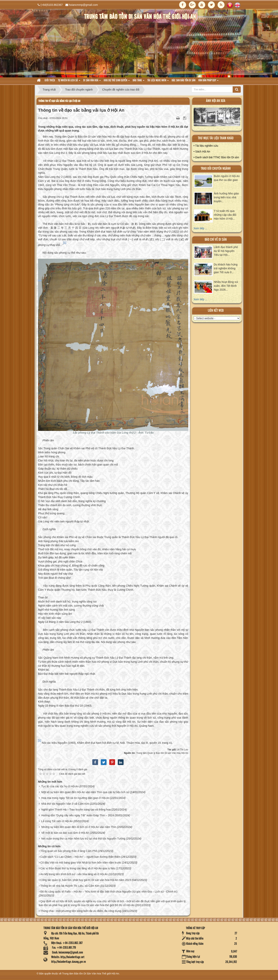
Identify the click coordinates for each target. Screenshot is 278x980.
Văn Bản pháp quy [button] (208, 82)
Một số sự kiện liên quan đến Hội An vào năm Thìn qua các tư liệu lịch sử (85, 792)
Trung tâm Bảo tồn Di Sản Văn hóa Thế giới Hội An (91, 974)
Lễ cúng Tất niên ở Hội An (57, 821)
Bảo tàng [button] (139, 82)
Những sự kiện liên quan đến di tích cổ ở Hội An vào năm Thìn (79, 827)
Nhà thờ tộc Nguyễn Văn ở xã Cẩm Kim (65, 804)
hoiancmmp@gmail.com (83, 5)
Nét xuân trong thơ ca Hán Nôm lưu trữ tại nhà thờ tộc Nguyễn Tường (83, 839)
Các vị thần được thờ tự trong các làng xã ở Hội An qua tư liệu (78, 868)
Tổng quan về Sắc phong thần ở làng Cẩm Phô (69, 851)
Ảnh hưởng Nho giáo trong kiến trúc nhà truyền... (226, 197)
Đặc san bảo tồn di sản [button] (183, 80)
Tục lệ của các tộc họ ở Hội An (60, 786)
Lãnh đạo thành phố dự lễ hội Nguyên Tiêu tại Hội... (226, 251)
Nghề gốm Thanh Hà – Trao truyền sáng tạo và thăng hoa (76, 810)
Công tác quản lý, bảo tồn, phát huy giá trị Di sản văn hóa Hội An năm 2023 (86, 880)
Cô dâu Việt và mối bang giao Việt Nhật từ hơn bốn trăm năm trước (81, 863)
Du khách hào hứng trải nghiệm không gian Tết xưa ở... (226, 268)
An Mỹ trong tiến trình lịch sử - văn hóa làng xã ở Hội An (74, 874)
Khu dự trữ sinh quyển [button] (117, 82)
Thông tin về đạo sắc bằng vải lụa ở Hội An (59, 101)
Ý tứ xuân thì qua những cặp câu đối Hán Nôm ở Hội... (225, 215)
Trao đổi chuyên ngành (216, 169)
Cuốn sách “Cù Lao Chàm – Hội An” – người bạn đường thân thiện (80, 857)
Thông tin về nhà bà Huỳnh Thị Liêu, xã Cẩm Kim (70, 886)
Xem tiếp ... (200, 228)
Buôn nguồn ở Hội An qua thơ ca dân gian (227, 178)
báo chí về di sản (216, 240)
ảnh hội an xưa (216, 101)
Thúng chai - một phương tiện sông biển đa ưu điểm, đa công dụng (81, 911)
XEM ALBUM (217, 118)
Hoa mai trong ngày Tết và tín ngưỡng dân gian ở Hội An (75, 798)
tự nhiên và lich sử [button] (69, 82)
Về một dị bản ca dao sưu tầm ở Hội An (65, 833)
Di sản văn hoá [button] (92, 82)
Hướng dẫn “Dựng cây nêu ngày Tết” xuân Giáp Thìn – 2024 (78, 815)
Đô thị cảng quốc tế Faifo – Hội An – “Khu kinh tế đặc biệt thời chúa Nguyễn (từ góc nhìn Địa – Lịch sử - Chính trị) (109, 892)
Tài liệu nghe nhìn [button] (158, 82)
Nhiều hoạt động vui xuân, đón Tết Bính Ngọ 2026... (226, 286)
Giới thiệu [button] (50, 80)
